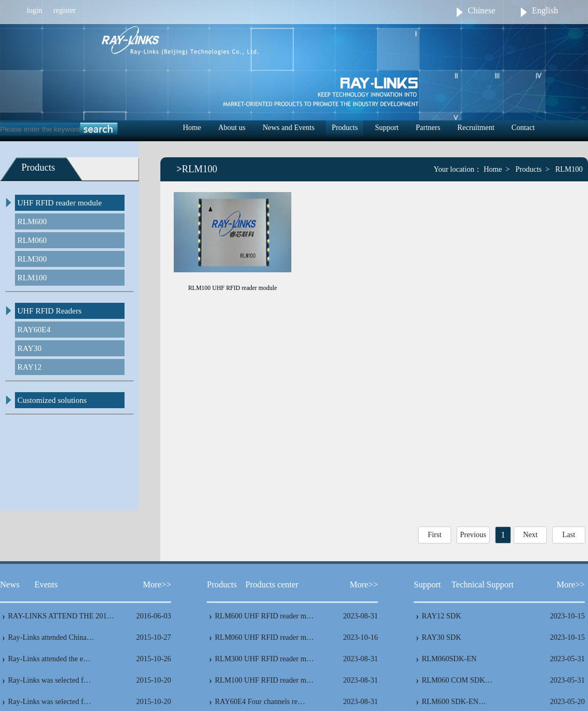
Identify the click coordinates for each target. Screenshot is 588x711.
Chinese (482, 10)
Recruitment (476, 128)
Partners (428, 128)
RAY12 (30, 367)
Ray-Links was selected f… (49, 680)
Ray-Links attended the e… (49, 659)
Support (386, 128)
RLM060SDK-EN (449, 659)
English (545, 10)
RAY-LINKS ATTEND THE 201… (61, 616)
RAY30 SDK (442, 637)
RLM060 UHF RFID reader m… (264, 637)
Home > (497, 169)
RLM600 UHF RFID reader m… (264, 616)
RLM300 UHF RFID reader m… (264, 659)
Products (345, 128)
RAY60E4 (34, 330)
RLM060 (32, 240)
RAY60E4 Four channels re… (260, 702)
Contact (523, 128)
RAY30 (30, 348)
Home (192, 128)
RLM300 (32, 259)
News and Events (288, 128)
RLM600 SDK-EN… (454, 702)
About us (232, 128)
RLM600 (32, 221)
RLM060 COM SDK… (457, 680)
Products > (532, 169)
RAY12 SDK (442, 616)
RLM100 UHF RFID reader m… (264, 680)
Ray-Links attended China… (51, 637)
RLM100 (32, 278)
